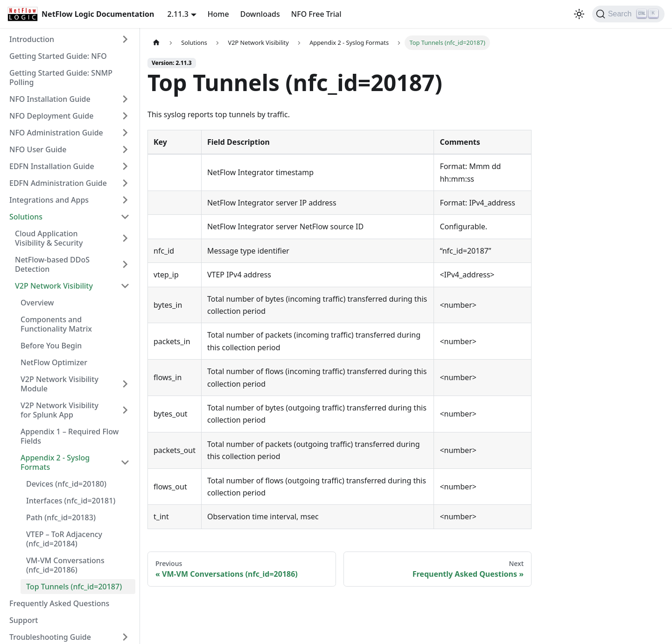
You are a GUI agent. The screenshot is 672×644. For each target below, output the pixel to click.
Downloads (260, 14)
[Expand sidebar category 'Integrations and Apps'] (125, 200)
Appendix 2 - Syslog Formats (55, 462)
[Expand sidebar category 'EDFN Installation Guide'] (125, 166)
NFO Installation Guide (50, 99)
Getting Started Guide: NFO (58, 56)
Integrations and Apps (49, 200)
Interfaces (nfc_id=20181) (71, 501)
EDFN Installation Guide (52, 166)
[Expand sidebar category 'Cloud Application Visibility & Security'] (125, 238)
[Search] (628, 14)
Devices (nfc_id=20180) (66, 484)
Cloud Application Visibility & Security (49, 238)
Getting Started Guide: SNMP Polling (61, 78)
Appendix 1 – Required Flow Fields (70, 436)
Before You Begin (51, 346)
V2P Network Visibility (54, 286)
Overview (37, 303)
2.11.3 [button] (178, 14)
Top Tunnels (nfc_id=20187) (74, 587)
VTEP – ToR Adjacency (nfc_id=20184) (64, 539)
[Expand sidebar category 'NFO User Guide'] (125, 149)
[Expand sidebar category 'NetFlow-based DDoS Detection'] (125, 264)
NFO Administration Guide (56, 133)
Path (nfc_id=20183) (61, 517)
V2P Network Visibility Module (59, 384)
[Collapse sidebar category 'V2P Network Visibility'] (125, 286)
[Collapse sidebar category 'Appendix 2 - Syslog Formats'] (125, 462)
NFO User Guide (38, 149)
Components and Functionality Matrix (56, 324)
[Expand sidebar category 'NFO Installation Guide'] (125, 99)
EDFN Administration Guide (58, 183)
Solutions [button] (26, 217)
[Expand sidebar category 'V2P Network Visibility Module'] (125, 384)
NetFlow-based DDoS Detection (52, 264)
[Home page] (156, 43)
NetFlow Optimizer (54, 362)
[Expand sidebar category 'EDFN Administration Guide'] (125, 183)
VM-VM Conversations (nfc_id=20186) (65, 565)
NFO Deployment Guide (51, 116)
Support (24, 620)
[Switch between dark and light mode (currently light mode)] (579, 14)
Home (218, 14)
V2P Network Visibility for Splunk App (59, 410)
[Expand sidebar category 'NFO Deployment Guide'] (125, 116)
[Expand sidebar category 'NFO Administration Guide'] (125, 133)
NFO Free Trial (316, 14)
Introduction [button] (32, 39)
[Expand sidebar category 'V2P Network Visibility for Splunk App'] (125, 410)
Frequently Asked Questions (59, 603)
